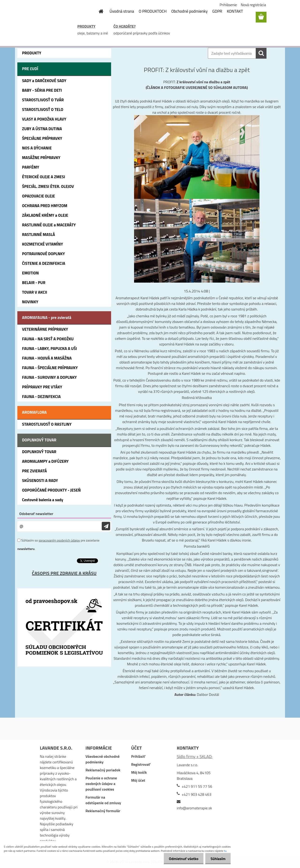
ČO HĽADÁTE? (124, 26)
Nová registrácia (253, 5)
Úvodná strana (122, 11)
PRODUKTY (86, 26)
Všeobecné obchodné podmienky (103, 759)
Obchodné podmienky (189, 11)
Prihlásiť (138, 756)
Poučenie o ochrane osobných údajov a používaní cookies (101, 784)
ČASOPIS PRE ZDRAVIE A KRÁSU (64, 573)
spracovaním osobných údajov (59, 540)
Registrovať (141, 764)
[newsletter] (106, 526)
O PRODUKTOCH (153, 11)
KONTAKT (235, 11)
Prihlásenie (228, 5)
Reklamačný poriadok (103, 770)
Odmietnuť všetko (181, 859)
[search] (261, 53)
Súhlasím (217, 859)
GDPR (217, 11)
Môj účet (138, 780)
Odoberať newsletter (36, 514)
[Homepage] (98, 11)
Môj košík (139, 772)
